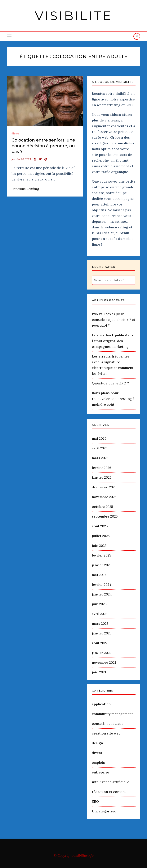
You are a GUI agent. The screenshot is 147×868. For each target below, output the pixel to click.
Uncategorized (104, 811)
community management (112, 714)
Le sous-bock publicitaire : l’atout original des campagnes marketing (114, 341)
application (101, 704)
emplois (98, 762)
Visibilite (74, 16)
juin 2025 (99, 546)
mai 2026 (99, 438)
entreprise (100, 772)
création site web (106, 733)
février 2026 (102, 468)
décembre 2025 (104, 487)
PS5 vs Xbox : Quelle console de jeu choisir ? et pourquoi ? (114, 320)
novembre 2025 (104, 497)
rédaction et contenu (109, 792)
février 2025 (102, 555)
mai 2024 (99, 575)
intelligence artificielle (111, 782)
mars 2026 (100, 458)
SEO (95, 801)
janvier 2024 (102, 594)
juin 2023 (99, 604)
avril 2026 (100, 448)
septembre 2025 (105, 516)
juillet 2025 (101, 536)
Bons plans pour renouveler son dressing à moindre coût (113, 399)
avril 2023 (100, 614)
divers (15, 133)
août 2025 (100, 526)
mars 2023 (100, 623)
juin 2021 (99, 672)
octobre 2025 (102, 507)
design (97, 743)
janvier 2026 (102, 477)
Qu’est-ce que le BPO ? (110, 383)
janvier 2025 (102, 565)
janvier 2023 (102, 633)
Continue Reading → (27, 189)
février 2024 (102, 584)
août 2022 (100, 643)
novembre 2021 (104, 662)
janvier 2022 (102, 653)
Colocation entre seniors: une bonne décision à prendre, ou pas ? (43, 146)
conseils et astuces (108, 724)
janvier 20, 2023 (21, 159)
